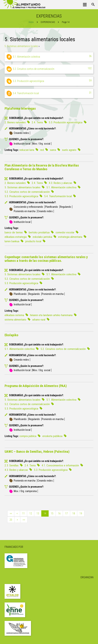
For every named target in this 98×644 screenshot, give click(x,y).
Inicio (31, 22)
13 (38, 513)
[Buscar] (93, 5)
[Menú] (85, 5)
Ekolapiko (11, 335)
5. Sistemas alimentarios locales (21, 46)
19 (81, 513)
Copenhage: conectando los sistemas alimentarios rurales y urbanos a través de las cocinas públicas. (46, 259)
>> (24, 520)
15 (52, 513)
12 (31, 513)
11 (23, 513)
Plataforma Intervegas (20, 108)
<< (11, 513)
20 (11, 520)
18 (74, 513)
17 (66, 513)
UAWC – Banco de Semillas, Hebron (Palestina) (37, 452)
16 (59, 513)
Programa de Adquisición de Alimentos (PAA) (36, 386)
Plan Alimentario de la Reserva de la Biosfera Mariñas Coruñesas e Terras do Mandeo (42, 167)
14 (45, 513)
